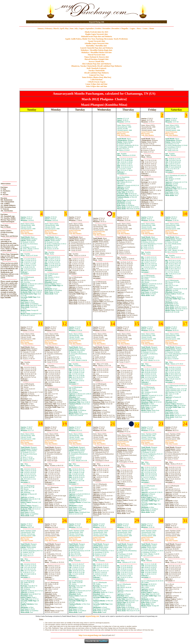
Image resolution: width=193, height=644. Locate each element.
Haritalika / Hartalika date (97, 46)
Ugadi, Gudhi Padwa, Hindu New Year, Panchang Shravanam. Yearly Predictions (97, 39)
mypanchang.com (96, 22)
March (56, 28)
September (90, 28)
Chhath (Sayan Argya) (96, 82)
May (67, 28)
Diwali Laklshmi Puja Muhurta (97, 73)
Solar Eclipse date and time (97, 86)
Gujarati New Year (96, 75)
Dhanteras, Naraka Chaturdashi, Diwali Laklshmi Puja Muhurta (96, 66)
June (71, 28)
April (62, 28)
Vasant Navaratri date (97, 41)
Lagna (132, 28)
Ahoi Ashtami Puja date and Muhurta (96, 64)
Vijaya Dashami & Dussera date (96, 57)
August (82, 28)
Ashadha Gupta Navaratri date (97, 43)
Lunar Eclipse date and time (96, 84)
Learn (145, 28)
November (106, 28)
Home (152, 28)
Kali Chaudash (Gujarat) (96, 68)
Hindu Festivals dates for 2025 (96, 32)
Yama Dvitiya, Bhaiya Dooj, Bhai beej (97, 77)
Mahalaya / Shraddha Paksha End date (96, 52)
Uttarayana (123, 132)
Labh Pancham (96, 80)
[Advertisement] (36, 10)
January (41, 28)
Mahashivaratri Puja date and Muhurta (96, 36)
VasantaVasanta (147, 443)
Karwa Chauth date (96, 61)
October (98, 28)
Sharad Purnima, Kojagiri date (96, 59)
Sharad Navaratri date (97, 55)
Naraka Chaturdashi (96, 71)
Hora (139, 28)
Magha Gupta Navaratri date (96, 34)
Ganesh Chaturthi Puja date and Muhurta (96, 48)
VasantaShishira (123, 134)
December (116, 28)
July (76, 28)
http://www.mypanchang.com (90, 635)
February (49, 28)
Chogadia (124, 28)
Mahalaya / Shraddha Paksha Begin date (96, 50)
